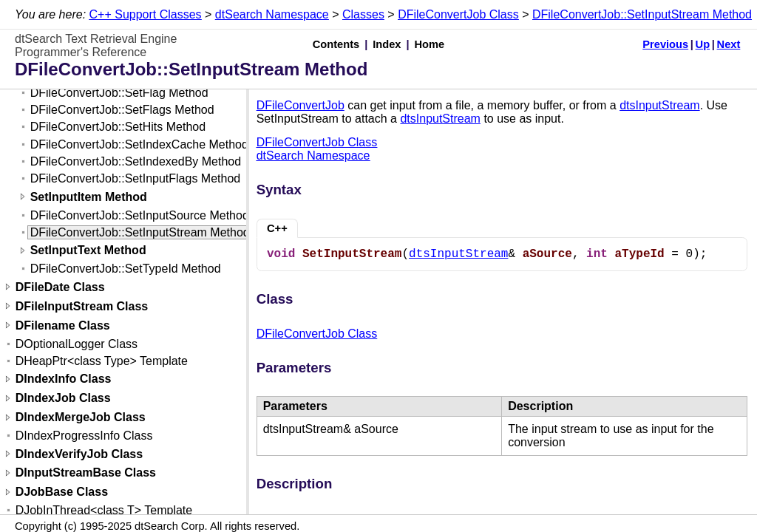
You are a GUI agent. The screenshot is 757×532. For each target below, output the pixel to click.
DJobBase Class (62, 492)
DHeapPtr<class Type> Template (102, 361)
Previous (665, 44)
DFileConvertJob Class (458, 14)
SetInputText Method (88, 251)
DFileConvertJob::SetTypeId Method (126, 269)
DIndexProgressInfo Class (84, 436)
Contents (336, 44)
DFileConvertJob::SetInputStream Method (642, 14)
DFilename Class (63, 325)
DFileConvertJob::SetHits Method (118, 127)
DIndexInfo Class (64, 379)
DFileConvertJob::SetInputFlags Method (136, 178)
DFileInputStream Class (82, 306)
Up (703, 44)
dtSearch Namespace (272, 14)
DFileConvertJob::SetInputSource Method (140, 215)
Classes (363, 14)
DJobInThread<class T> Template (104, 510)
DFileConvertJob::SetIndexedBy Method (136, 161)
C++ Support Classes (146, 14)
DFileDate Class (60, 287)
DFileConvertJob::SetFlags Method (122, 110)
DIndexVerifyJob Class (79, 454)
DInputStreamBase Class (86, 473)
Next (729, 44)
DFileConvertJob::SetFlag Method (119, 93)
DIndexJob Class (63, 399)
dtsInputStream (660, 105)
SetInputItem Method (89, 197)
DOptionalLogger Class (77, 344)
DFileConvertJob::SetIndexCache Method (139, 144)
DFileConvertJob (301, 105)
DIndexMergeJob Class (81, 418)
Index (387, 44)
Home (430, 44)
